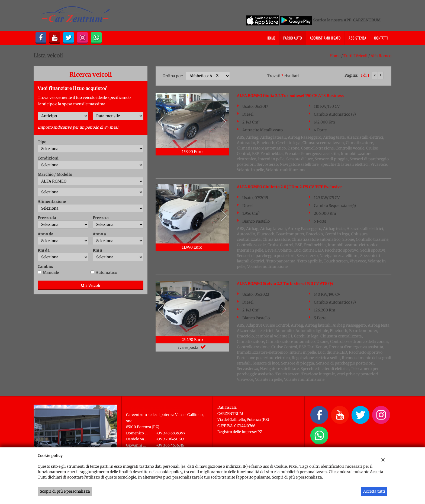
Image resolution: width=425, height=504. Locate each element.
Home (271, 38)
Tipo (42, 142)
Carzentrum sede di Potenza (156, 408)
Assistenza (357, 38)
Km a (97, 250)
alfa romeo (381, 56)
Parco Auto (293, 38)
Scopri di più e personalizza (65, 491)
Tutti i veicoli (355, 56)
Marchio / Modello (55, 174)
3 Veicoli (91, 285)
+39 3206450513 (170, 439)
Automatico (106, 272)
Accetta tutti (374, 491)
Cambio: (45, 266)
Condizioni (48, 158)
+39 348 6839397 (171, 433)
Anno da (46, 234)
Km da (44, 250)
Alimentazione (52, 201)
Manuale (51, 272)
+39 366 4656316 (170, 445)
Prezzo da (47, 218)
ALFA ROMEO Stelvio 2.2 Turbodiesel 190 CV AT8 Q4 (285, 284)
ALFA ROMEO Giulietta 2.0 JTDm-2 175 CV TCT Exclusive (289, 187)
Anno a (99, 234)
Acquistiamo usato (325, 38)
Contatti (381, 38)
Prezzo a (101, 218)
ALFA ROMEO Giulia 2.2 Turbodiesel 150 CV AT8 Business (290, 96)
